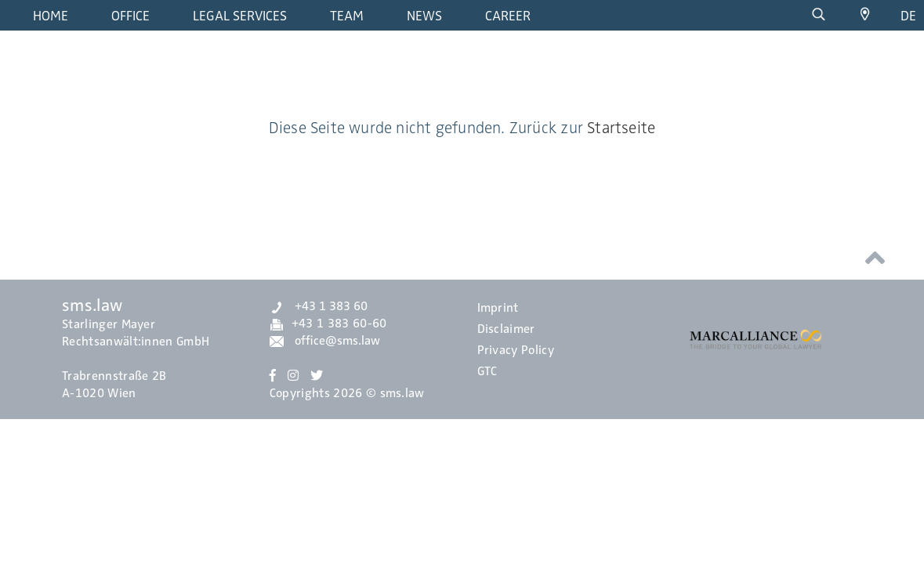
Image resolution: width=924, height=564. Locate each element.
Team (347, 16)
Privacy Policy (516, 350)
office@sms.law (325, 341)
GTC (487, 371)
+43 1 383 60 (319, 306)
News (424, 16)
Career (508, 16)
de (908, 16)
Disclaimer (506, 329)
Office (130, 16)
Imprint (498, 308)
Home (51, 16)
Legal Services (240, 16)
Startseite (621, 128)
